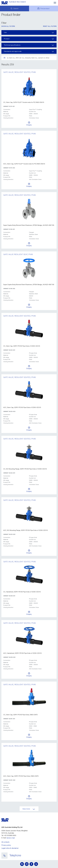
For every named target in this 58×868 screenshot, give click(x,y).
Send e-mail (11, 838)
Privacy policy (6, 845)
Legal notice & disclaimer (10, 848)
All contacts (5, 842)
